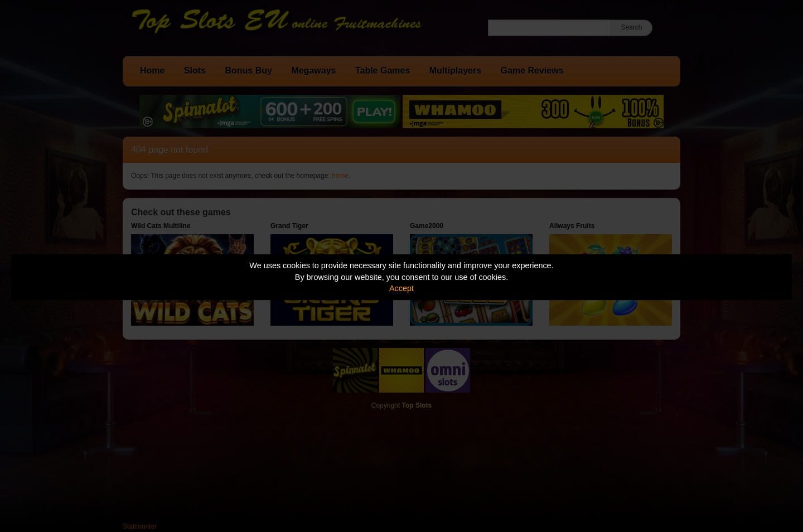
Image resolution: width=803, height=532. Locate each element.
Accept (401, 288)
